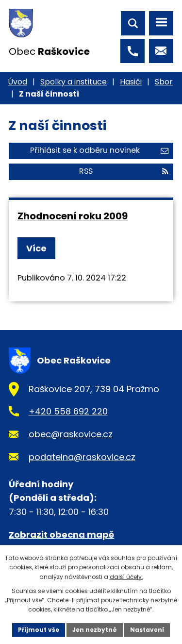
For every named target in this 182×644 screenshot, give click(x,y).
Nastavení (147, 630)
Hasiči (131, 82)
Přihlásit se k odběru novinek (99, 150)
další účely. (126, 577)
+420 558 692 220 (68, 411)
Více (36, 248)
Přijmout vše (39, 630)
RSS (124, 171)
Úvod (17, 82)
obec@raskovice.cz (71, 434)
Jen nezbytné (95, 630)
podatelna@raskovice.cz (82, 457)
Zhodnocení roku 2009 (73, 216)
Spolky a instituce (74, 82)
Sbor (164, 82)
